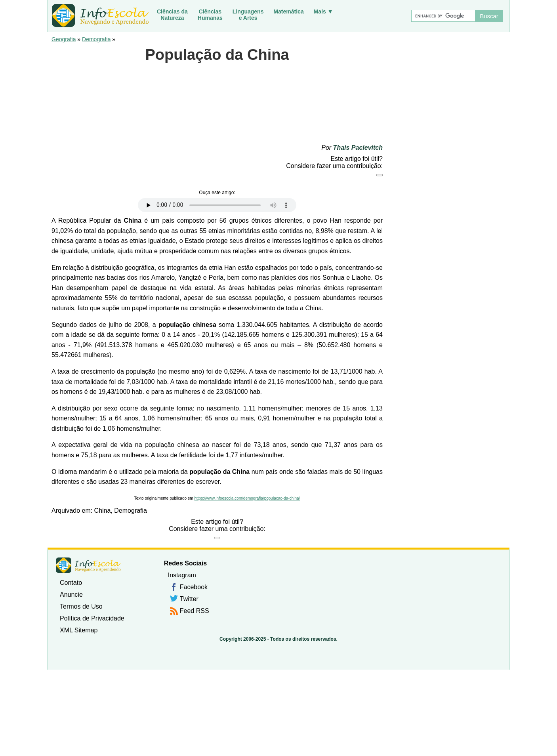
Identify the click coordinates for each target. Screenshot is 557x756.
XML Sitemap (79, 630)
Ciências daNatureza (172, 15)
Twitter (189, 599)
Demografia (96, 39)
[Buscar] (443, 16)
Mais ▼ (323, 11)
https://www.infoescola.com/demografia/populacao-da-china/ (247, 498)
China (103, 511)
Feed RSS (195, 611)
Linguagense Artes (248, 15)
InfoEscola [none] (88, 565)
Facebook (194, 587)
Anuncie (71, 595)
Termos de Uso (81, 606)
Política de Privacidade (92, 618)
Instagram (182, 575)
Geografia (64, 39)
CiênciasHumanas (210, 15)
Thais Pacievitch (358, 148)
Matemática (288, 11)
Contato (71, 583)
